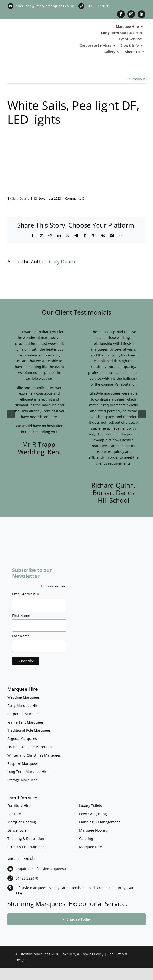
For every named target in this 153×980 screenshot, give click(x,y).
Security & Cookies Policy (83, 954)
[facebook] (121, 14)
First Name (21, 616)
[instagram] (131, 14)
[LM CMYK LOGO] (32, 31)
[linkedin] (142, 14)
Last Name (21, 636)
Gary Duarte (21, 198)
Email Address (26, 595)
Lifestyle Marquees (35, 954)
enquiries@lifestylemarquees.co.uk (45, 6)
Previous (139, 79)
